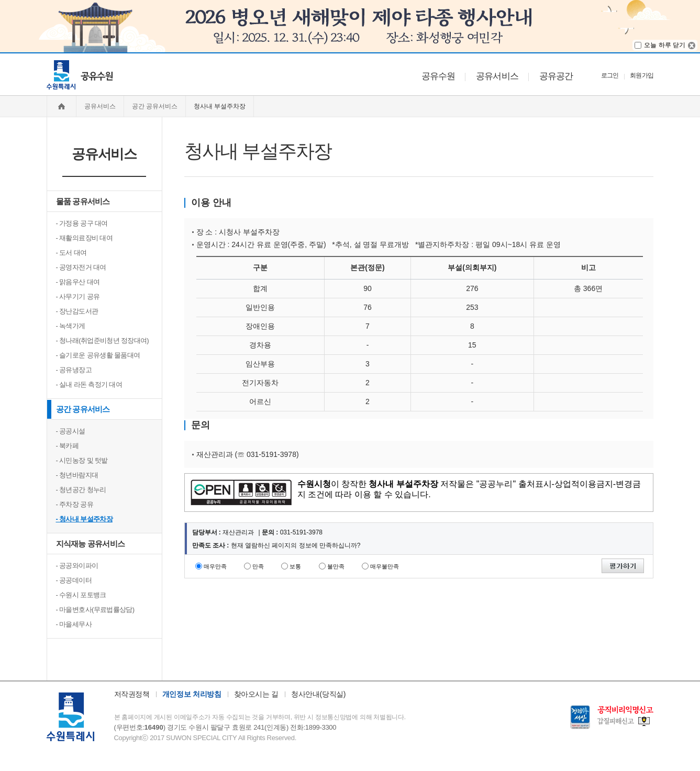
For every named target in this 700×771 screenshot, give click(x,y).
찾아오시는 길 (256, 694)
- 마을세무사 (74, 624)
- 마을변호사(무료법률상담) (95, 610)
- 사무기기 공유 (78, 297)
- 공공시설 (71, 431)
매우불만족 (385, 566)
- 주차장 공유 (75, 504)
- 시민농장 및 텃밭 (82, 460)
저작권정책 (132, 694)
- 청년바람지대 (77, 475)
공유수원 (438, 76)
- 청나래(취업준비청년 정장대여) (103, 340)
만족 (258, 566)
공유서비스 (497, 76)
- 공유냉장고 (74, 370)
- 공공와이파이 (77, 566)
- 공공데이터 (74, 580)
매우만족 (215, 566)
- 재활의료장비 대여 (84, 238)
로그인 (610, 75)
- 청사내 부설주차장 (84, 519)
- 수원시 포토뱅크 (81, 595)
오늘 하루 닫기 (665, 45)
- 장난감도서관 (77, 311)
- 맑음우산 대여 (78, 282)
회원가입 (642, 75)
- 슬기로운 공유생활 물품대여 (98, 355)
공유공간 (556, 76)
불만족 (336, 566)
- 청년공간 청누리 (81, 490)
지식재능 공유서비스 (91, 544)
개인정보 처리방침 (192, 694)
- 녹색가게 (71, 326)
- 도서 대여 (71, 253)
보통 (295, 566)
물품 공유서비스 (83, 201)
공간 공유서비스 (83, 409)
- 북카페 (68, 446)
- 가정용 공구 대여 (82, 223)
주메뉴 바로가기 (0, 53)
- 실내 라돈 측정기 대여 (89, 384)
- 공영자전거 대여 (81, 267)
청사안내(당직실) (318, 694)
